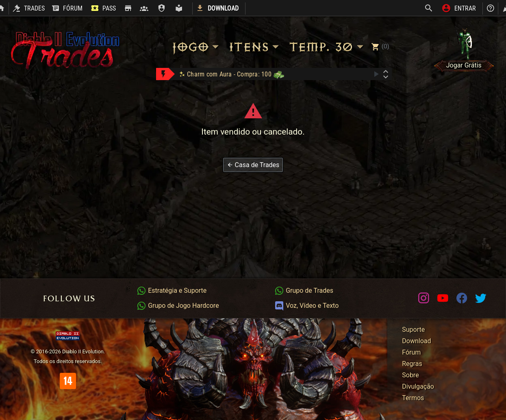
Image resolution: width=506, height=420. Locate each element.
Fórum (411, 352)
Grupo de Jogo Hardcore (178, 306)
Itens (255, 47)
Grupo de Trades (304, 291)
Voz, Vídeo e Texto (306, 306)
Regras (412, 364)
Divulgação (418, 386)
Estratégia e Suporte (172, 291)
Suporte (413, 330)
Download (416, 341)
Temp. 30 (327, 47)
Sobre (410, 375)
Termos (413, 398)
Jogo (196, 47)
